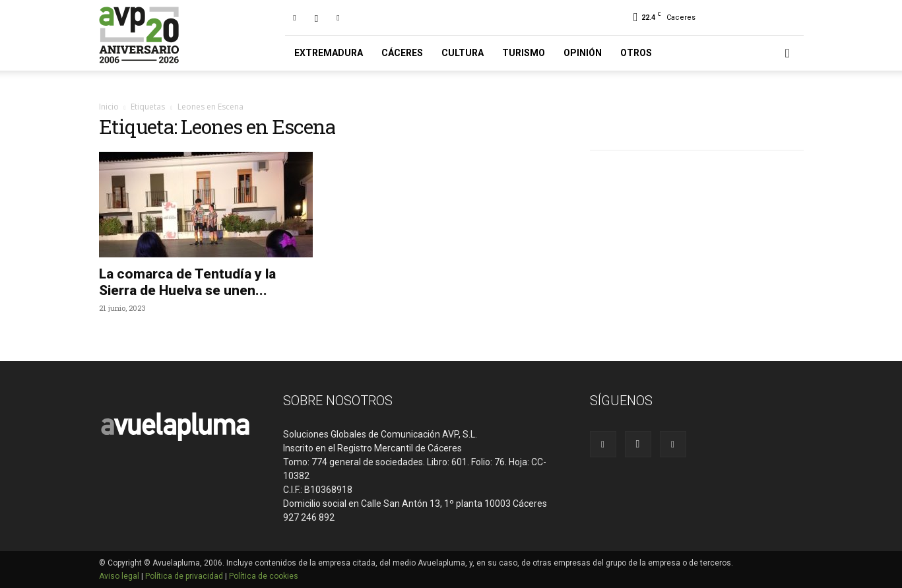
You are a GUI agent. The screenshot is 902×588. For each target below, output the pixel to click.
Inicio (109, 107)
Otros (636, 53)
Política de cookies (264, 576)
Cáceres (402, 53)
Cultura (463, 53)
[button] (788, 54)
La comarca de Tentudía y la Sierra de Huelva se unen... (187, 282)
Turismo (524, 53)
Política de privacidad (184, 576)
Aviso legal (119, 576)
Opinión (583, 53)
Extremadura (329, 53)
